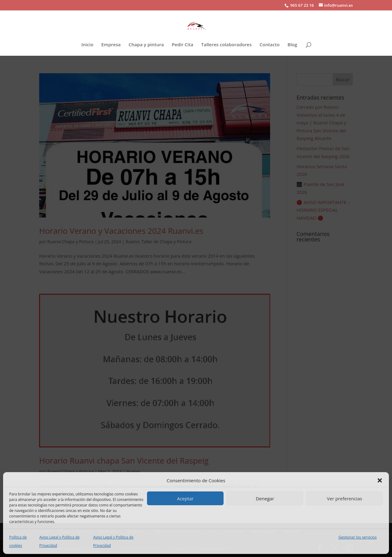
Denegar (265, 498)
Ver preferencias (345, 498)
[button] (380, 480)
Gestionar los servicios (358, 537)
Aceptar (185, 498)
